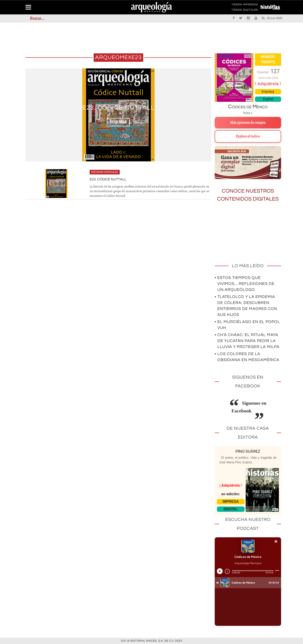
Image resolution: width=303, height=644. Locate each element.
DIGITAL (231, 509)
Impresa (268, 92)
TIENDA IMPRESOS (245, 5)
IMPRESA (231, 502)
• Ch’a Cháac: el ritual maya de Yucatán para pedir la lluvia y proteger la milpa (247, 341)
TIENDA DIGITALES (245, 11)
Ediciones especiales (105, 172)
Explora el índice (248, 136)
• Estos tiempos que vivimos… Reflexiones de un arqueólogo (245, 284)
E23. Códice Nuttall (118, 108)
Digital (268, 99)
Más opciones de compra (248, 123)
